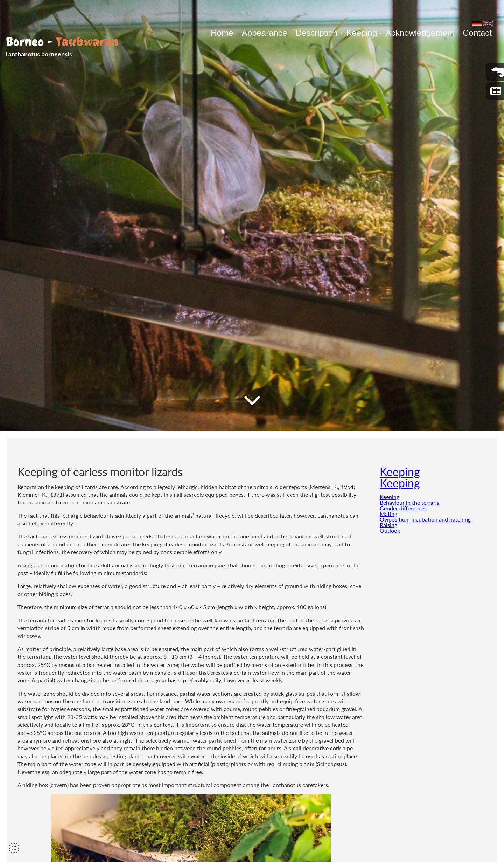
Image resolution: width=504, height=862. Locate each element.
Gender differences (403, 508)
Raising (388, 525)
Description (317, 33)
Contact (477, 33)
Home (222, 33)
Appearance (264, 33)
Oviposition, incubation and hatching (425, 519)
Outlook (390, 530)
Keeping (362, 33)
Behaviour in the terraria (410, 502)
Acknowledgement (420, 33)
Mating (388, 514)
